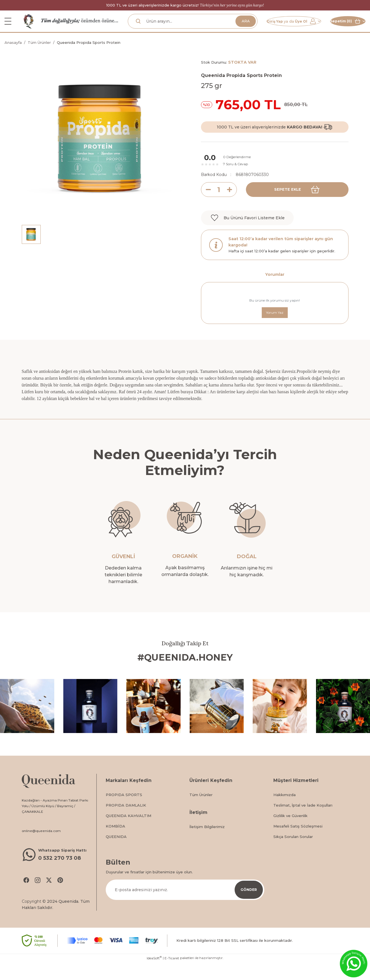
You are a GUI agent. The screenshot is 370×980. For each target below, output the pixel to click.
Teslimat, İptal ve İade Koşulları (303, 821)
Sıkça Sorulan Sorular (293, 852)
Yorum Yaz (275, 328)
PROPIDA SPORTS (124, 811)
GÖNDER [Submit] (249, 905)
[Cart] (342, 29)
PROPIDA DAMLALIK (126, 821)
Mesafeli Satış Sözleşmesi (298, 842)
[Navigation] (8, 29)
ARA (220, 28)
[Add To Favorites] (247, 233)
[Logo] (29, 28)
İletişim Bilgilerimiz (207, 843)
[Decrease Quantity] (206, 204)
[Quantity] (219, 204)
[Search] (180, 29)
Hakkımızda (284, 811)
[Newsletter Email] (185, 906)
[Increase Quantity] (232, 204)
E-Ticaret (172, 976)
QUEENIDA (116, 852)
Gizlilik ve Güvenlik (290, 831)
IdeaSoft (154, 976)
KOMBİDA (115, 842)
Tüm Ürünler (201, 811)
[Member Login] (275, 29)
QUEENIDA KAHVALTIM (128, 831)
